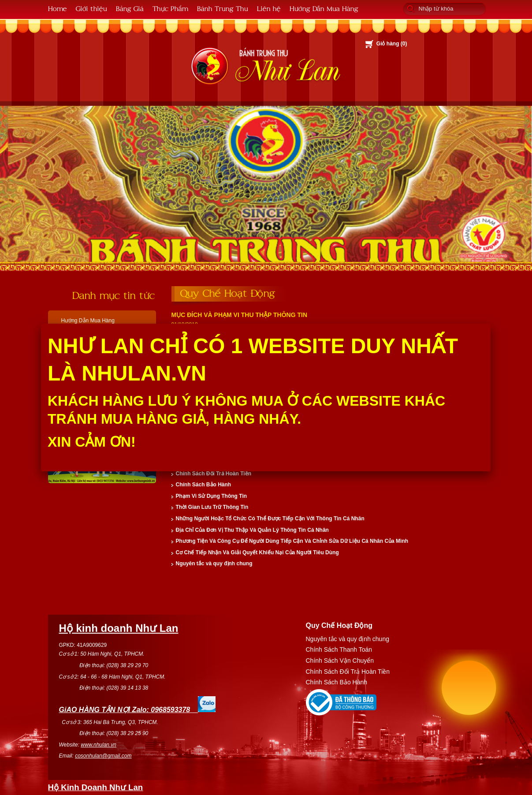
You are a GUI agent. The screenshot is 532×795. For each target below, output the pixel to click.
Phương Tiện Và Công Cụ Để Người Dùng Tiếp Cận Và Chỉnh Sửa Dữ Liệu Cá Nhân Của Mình (292, 541)
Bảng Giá (130, 8)
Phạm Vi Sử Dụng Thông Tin (212, 496)
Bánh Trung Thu (223, 8)
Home (58, 8)
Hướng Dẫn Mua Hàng (324, 8)
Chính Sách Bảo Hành (204, 485)
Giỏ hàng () (392, 44)
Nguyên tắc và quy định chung (214, 564)
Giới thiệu (91, 8)
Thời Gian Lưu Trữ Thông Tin (212, 507)
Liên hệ (269, 8)
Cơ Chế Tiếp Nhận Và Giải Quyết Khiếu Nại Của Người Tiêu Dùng (257, 552)
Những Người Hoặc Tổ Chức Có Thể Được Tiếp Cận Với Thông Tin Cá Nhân (270, 519)
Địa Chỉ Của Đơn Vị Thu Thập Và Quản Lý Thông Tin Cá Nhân (252, 530)
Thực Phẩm (170, 8)
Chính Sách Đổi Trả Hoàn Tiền (214, 474)
